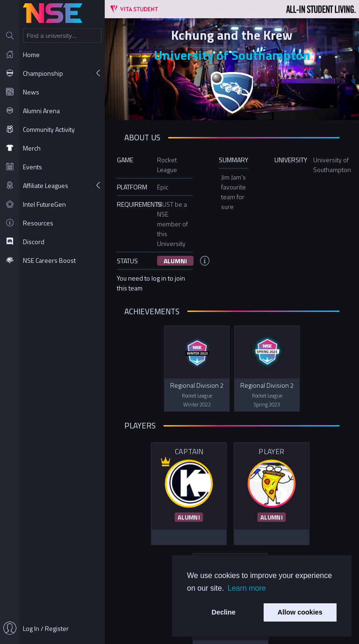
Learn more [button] (247, 588)
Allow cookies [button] (300, 612)
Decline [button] (224, 612)
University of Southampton (232, 55)
